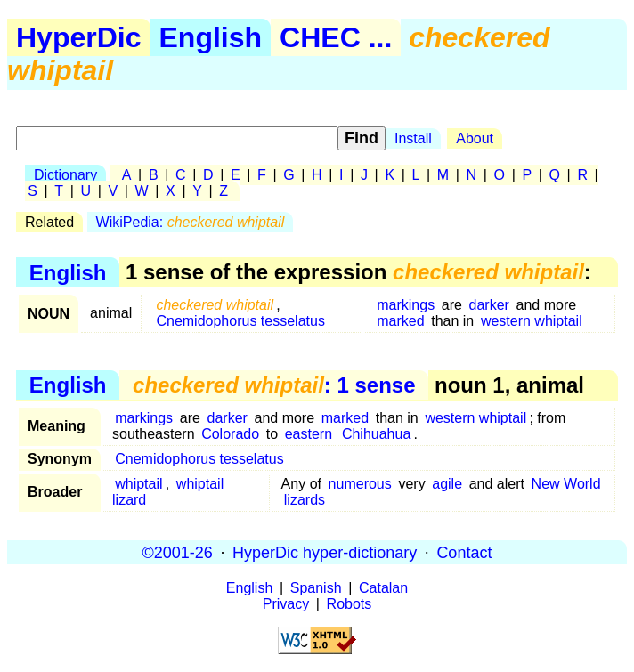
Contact (464, 552)
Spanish (316, 588)
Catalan (383, 588)
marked (400, 321)
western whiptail (532, 321)
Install (413, 138)
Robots (350, 604)
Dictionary (65, 175)
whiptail (138, 484)
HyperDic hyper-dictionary (325, 552)
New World (566, 484)
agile (447, 484)
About (475, 138)
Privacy (286, 604)
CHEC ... (336, 37)
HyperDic (79, 37)
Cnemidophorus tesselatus (240, 321)
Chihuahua (376, 434)
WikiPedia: (191, 222)
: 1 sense (274, 385)
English (211, 37)
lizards (305, 500)
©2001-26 (178, 552)
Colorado (230, 434)
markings (406, 305)
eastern (309, 434)
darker (489, 305)
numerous (360, 484)
